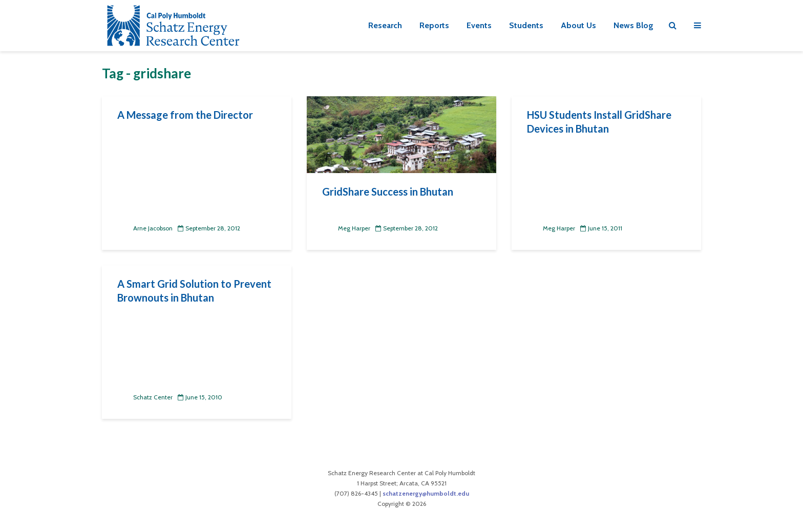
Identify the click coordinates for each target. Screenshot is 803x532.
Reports (434, 25)
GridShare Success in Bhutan (388, 191)
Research (385, 25)
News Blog (633, 25)
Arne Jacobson (145, 228)
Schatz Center (145, 397)
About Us (578, 25)
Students (526, 25)
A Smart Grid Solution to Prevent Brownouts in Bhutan (194, 291)
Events (479, 25)
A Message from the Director (185, 115)
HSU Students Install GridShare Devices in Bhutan (599, 122)
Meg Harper (346, 228)
